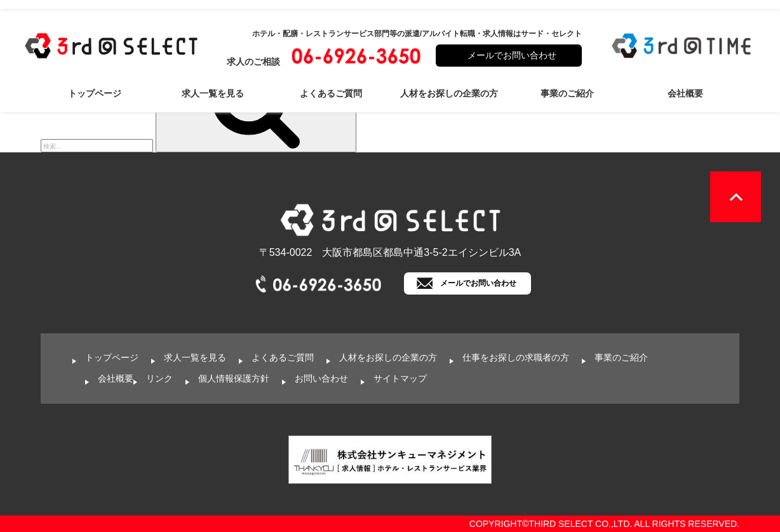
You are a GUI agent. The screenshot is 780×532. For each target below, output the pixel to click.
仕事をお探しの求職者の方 (516, 357)
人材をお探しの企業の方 (449, 93)
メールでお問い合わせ (512, 55)
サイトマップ (400, 378)
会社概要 (685, 93)
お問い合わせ (321, 378)
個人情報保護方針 (234, 378)
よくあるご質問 (331, 93)
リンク (159, 378)
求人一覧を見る (213, 93)
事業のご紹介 (567, 93)
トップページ (95, 93)
